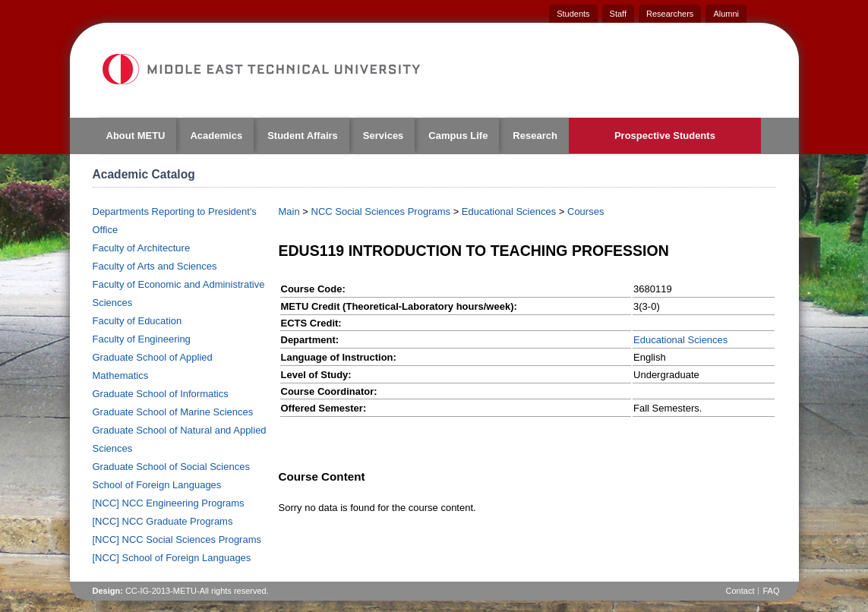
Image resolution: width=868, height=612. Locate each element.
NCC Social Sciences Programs (381, 211)
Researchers (670, 14)
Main (289, 211)
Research (535, 136)
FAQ (771, 591)
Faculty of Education (137, 321)
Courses (586, 211)
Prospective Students (665, 136)
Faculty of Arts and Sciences (155, 266)
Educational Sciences (509, 211)
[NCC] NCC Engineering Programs (169, 503)
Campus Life (458, 136)
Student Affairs (303, 136)
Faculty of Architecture (142, 248)
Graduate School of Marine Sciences (173, 412)
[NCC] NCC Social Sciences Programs (177, 539)
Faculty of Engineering (142, 339)
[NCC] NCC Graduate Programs (163, 521)
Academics (216, 136)
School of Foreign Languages (157, 485)
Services (383, 136)
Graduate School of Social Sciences (171, 467)
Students (573, 14)
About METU (136, 136)
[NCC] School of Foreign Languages (172, 558)
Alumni (726, 14)
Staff (618, 14)
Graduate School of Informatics (161, 394)
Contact (740, 591)
